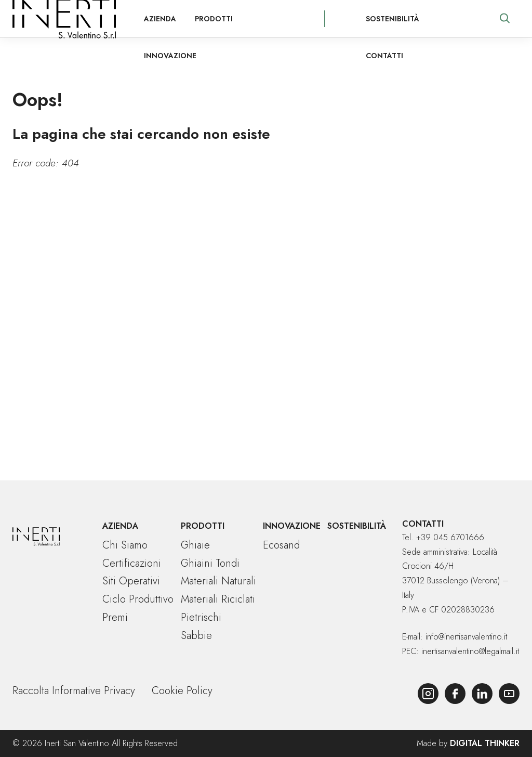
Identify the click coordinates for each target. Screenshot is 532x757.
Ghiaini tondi (210, 563)
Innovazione (243, 19)
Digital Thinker (485, 743)
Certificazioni (132, 563)
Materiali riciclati (218, 599)
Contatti (442, 19)
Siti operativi (131, 581)
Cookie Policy (182, 691)
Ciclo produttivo (138, 599)
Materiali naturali (218, 581)
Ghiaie (195, 545)
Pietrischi (201, 617)
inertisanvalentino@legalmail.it (470, 651)
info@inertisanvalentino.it (466, 637)
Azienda (125, 19)
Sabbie (196, 636)
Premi (115, 617)
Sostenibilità (378, 19)
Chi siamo (125, 545)
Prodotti (179, 19)
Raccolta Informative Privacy (74, 691)
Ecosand (281, 545)
